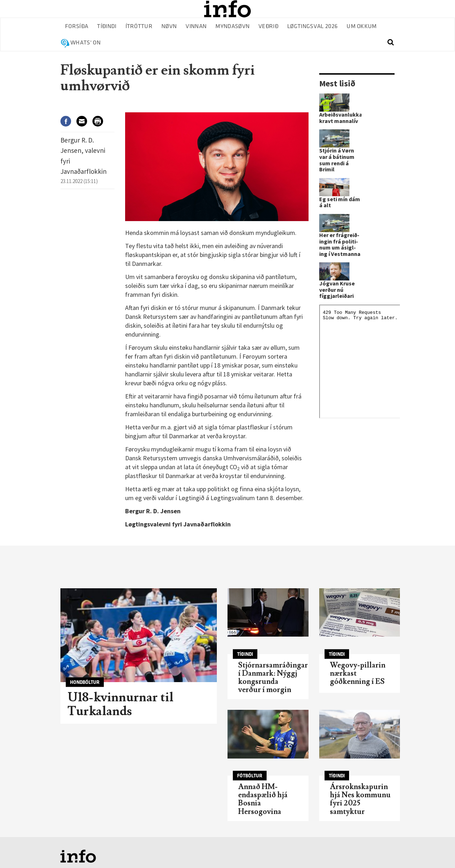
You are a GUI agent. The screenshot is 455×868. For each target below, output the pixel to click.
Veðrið (268, 26)
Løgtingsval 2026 (312, 26)
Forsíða (77, 26)
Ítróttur (139, 26)
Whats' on (85, 43)
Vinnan (196, 26)
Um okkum (362, 26)
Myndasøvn (232, 26)
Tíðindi (107, 26)
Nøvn (169, 26)
